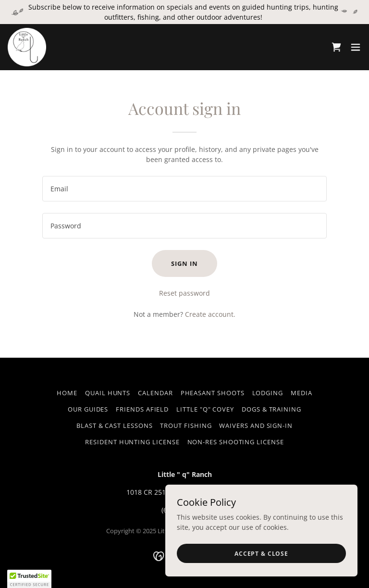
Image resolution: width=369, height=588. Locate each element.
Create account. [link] (210, 314)
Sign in (184, 263)
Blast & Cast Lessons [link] (114, 425)
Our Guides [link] (88, 409)
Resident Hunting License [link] (132, 442)
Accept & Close (261, 554)
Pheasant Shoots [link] (213, 393)
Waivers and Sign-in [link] (256, 425)
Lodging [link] (268, 393)
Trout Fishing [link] (186, 425)
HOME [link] (67, 393)
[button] (356, 47)
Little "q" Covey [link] (205, 409)
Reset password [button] (184, 293)
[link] (27, 47)
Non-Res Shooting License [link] (236, 442)
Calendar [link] (155, 393)
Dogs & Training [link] (271, 409)
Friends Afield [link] (142, 409)
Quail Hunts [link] (108, 393)
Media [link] (301, 393)
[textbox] (184, 189)
